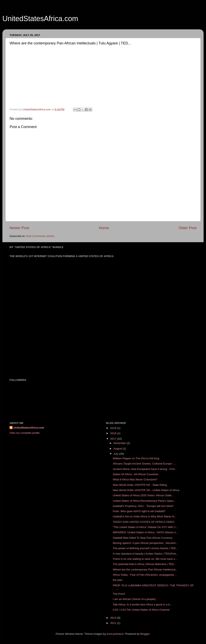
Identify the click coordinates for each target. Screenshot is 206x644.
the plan (118, 580)
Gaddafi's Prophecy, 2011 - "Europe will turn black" (143, 506)
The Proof (119, 594)
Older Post (188, 228)
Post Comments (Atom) (40, 236)
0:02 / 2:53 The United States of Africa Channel (141, 610)
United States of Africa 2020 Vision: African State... (143, 495)
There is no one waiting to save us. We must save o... (145, 559)
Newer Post (19, 228)
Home (104, 228)
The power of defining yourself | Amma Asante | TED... (145, 548)
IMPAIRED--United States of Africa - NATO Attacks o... (146, 532)
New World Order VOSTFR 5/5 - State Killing (140, 485)
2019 (114, 428)
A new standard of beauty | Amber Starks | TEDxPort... (146, 554)
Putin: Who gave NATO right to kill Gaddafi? (139, 511)
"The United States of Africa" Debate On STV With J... (145, 527)
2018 (114, 433)
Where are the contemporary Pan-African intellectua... (145, 570)
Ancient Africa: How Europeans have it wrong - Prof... (145, 469)
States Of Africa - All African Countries (136, 474)
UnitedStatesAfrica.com (40, 19)
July (116, 454)
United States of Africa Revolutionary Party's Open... (144, 501)
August (118, 449)
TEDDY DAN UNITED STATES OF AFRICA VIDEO (144, 522)
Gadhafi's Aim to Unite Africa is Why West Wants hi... (145, 516)
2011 (114, 623)
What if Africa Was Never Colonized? (135, 479)
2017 (114, 439)
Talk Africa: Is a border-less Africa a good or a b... (142, 605)
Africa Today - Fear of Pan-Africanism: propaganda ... (145, 575)
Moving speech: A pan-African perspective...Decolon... (145, 543)
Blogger (145, 634)
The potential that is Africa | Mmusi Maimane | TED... (144, 564)
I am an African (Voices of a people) (134, 599)
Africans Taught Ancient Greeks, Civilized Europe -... (144, 464)
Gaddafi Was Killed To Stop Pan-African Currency (143, 538)
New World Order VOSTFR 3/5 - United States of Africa (146, 490)
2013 (114, 618)
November (120, 443)
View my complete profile (25, 433)
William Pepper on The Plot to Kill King (136, 458)
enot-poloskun (115, 634)
